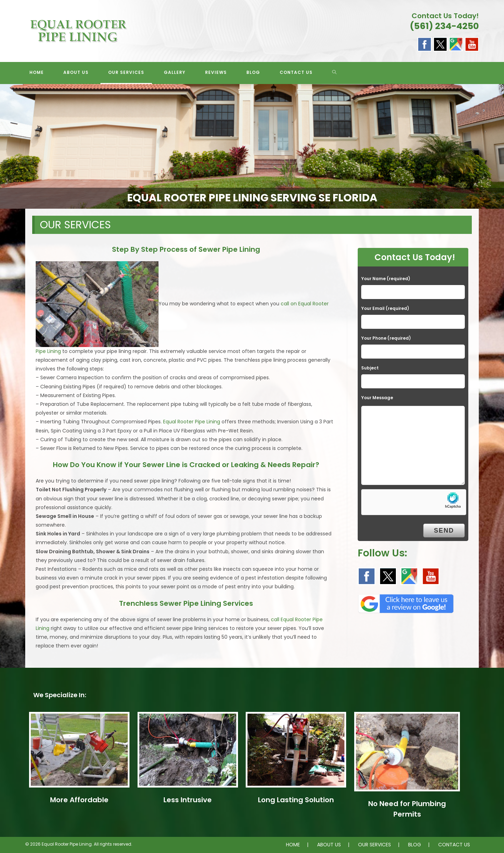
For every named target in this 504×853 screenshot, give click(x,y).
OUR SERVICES (374, 845)
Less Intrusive (188, 800)
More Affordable (79, 800)
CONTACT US (454, 845)
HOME (293, 845)
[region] (252, 146)
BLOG (415, 845)
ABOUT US (329, 845)
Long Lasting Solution (296, 800)
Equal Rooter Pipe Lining (192, 422)
